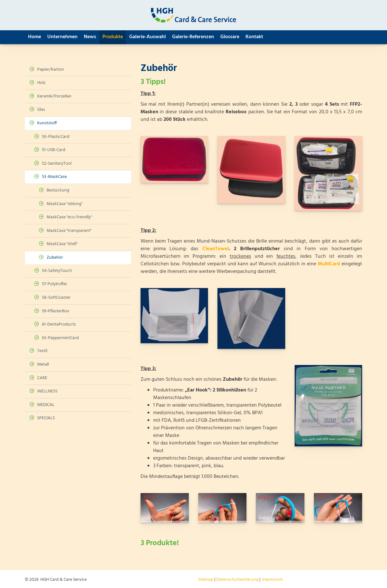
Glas (41, 110)
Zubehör (55, 258)
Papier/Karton (51, 70)
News (90, 37)
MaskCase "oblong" (65, 204)
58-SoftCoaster (56, 298)
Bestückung (58, 190)
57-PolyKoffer (55, 284)
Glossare (230, 37)
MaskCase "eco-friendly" (69, 217)
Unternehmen (62, 37)
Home (35, 37)
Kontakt (254, 37)
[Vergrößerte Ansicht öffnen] (174, 159)
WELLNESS (47, 391)
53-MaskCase (54, 177)
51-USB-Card (54, 150)
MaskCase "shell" (62, 244)
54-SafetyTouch (57, 271)
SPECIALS (46, 418)
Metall (43, 365)
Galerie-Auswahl (147, 37)
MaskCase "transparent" (69, 231)
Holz (41, 83)
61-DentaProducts (59, 324)
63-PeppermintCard (60, 338)
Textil (42, 351)
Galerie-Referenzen (193, 37)
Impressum (272, 580)
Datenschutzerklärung (237, 580)
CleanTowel (216, 249)
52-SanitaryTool (57, 164)
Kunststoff (47, 123)
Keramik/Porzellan (54, 96)
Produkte (113, 37)
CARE (42, 378)
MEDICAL (46, 405)
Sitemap (206, 580)
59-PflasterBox (56, 311)
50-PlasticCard (56, 137)
